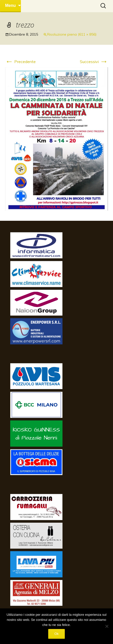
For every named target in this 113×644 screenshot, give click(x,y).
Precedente (20, 62)
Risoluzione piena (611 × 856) (72, 34)
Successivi (94, 62)
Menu (10, 5)
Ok (56, 634)
